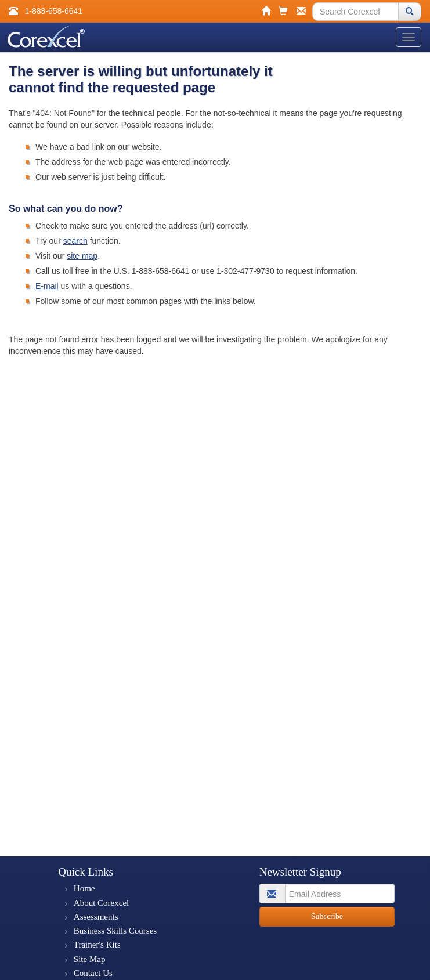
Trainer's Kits (97, 945)
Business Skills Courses (115, 931)
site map (82, 256)
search (75, 241)
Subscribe (327, 916)
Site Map (90, 959)
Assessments (96, 917)
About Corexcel (101, 903)
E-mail (47, 286)
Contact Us (93, 973)
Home (84, 888)
